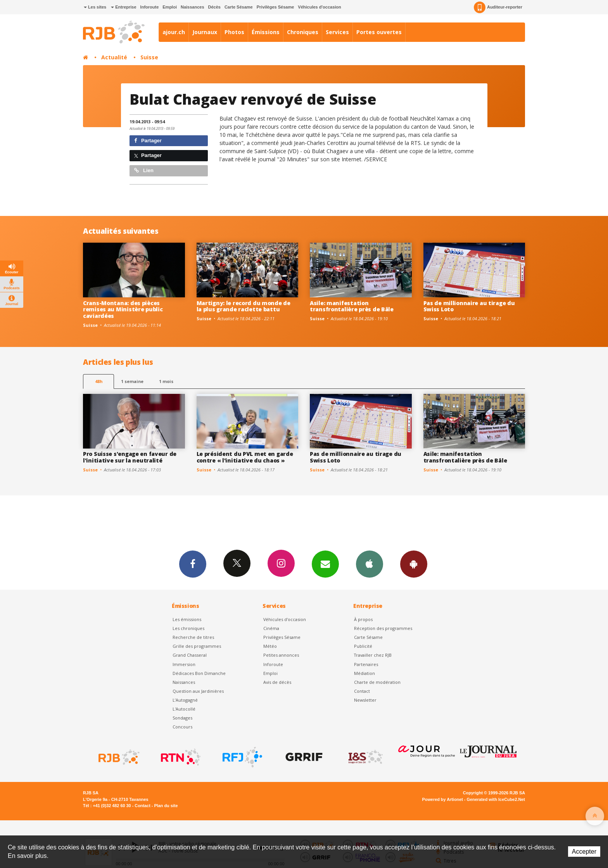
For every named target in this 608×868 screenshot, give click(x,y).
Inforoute (150, 7)
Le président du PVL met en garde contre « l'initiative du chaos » (245, 457)
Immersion (184, 664)
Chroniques (303, 32)
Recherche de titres (193, 637)
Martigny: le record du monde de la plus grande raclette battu (244, 306)
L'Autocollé (184, 709)
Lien (144, 170)
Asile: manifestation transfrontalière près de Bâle (352, 306)
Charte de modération (377, 682)
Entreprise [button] (123, 7)
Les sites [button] (95, 7)
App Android (414, 564)
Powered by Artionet (443, 799)
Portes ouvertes (379, 32)
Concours (182, 727)
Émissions (266, 32)
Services (337, 32)
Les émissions (187, 619)
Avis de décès (277, 682)
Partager (148, 141)
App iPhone (370, 564)
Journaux (205, 32)
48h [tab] (99, 381)
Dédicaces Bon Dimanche (199, 673)
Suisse (149, 57)
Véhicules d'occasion (319, 7)
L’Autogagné (185, 700)
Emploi (170, 7)
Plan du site (166, 806)
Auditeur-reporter (498, 7)
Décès (214, 7)
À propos (363, 619)
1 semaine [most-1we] (132, 381)
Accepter (584, 852)
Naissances (193, 7)
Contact (362, 691)
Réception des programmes (383, 628)
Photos (234, 32)
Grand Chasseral (190, 655)
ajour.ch (174, 32)
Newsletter (365, 700)
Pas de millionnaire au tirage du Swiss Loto (469, 306)
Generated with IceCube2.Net (496, 799)
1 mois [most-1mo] (166, 381)
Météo (270, 646)
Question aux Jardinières (198, 691)
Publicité (363, 646)
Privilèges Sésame (275, 7)
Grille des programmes (197, 646)
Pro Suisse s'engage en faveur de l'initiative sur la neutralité (130, 457)
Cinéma (271, 628)
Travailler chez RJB (373, 655)
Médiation (364, 673)
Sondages (182, 718)
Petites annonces (281, 655)
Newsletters (325, 564)
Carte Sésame (239, 7)
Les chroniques (188, 628)
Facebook (193, 564)
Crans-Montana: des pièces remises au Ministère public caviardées (123, 310)
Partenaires (366, 664)
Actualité (114, 57)
